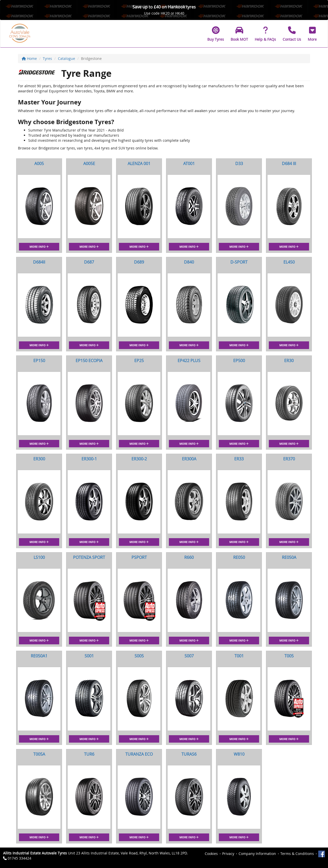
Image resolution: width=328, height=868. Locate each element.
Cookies (211, 854)
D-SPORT (239, 262)
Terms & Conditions (297, 854)
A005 (39, 164)
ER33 (239, 459)
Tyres (47, 58)
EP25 (139, 361)
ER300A (189, 459)
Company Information (257, 854)
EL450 (289, 262)
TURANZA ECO (139, 754)
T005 (289, 656)
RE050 (239, 557)
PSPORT (139, 557)
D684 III (289, 164)
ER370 (289, 459)
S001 (89, 656)
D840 (189, 262)
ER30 (289, 361)
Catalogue (66, 58)
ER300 (39, 459)
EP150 (39, 361)
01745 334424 (19, 858)
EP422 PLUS (189, 361)
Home (29, 58)
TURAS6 (189, 754)
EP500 (239, 361)
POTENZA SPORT (89, 557)
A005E (89, 164)
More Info (39, 247)
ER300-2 (139, 459)
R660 (189, 557)
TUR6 (89, 754)
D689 (139, 262)
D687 (89, 262)
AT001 (189, 164)
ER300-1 (89, 459)
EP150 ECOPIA (89, 361)
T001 (239, 656)
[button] (312, 34)
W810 (239, 754)
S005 (139, 656)
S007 (189, 656)
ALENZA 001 (139, 164)
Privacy (228, 854)
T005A (39, 754)
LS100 (39, 557)
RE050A (289, 557)
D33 (239, 164)
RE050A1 (39, 656)
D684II (39, 262)
